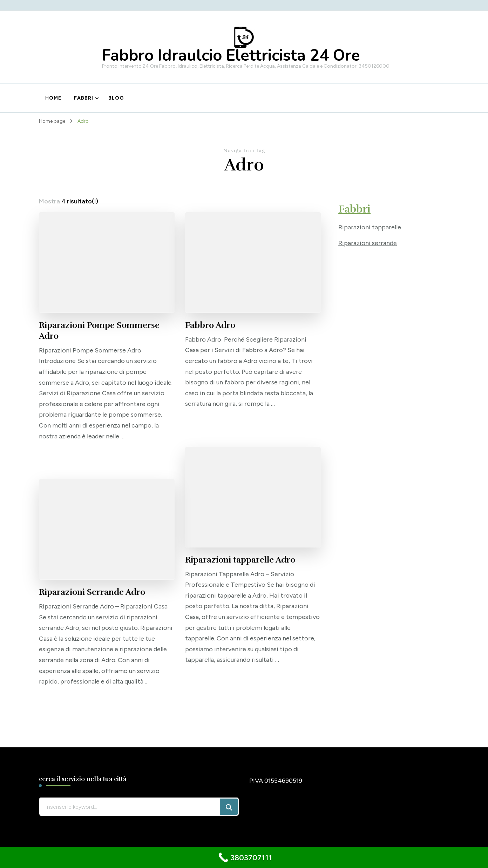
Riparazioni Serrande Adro (92, 592)
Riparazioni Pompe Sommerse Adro (99, 331)
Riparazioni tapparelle (370, 227)
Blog (116, 98)
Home (53, 98)
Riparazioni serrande (368, 243)
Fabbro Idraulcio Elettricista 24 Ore (231, 56)
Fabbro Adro (210, 325)
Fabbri (84, 98)
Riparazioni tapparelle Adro (240, 560)
